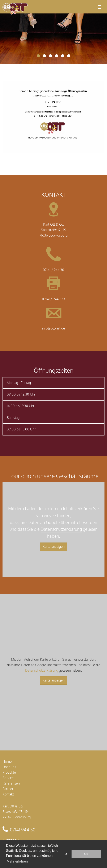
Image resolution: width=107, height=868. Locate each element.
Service (8, 778)
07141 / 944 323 (53, 299)
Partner (8, 789)
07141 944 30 (23, 830)
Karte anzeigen (54, 547)
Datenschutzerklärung (61, 529)
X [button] (66, 854)
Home (7, 762)
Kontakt (8, 794)
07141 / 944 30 (53, 270)
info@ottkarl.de (54, 328)
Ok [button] (86, 854)
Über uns (9, 767)
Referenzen (11, 783)
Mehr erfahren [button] (17, 861)
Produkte (9, 773)
